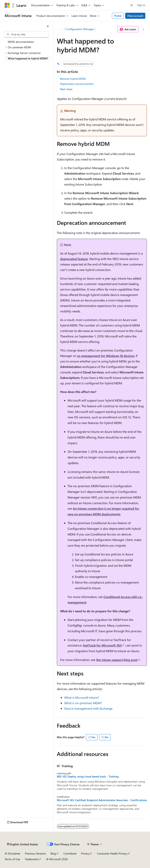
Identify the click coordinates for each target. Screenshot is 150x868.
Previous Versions (35, 853)
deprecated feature (74, 259)
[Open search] (132, 5)
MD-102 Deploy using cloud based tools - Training (88, 777)
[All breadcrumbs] (60, 29)
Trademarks (32, 859)
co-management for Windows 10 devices (106, 356)
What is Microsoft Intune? (82, 697)
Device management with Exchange (88, 708)
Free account (135, 16)
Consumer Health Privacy (112, 853)
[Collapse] (48, 26)
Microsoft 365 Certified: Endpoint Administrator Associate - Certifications (102, 800)
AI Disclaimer (12, 853)
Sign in (141, 5)
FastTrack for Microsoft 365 (102, 645)
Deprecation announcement (77, 84)
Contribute (70, 853)
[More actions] (143, 29)
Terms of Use (12, 859)
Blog (53, 853)
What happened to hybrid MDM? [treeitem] (28, 58)
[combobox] (27, 34)
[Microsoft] (7, 5)
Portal (118, 16)
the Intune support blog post (117, 660)
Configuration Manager (80, 29)
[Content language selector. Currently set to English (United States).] (23, 844)
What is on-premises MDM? (83, 703)
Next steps (66, 89)
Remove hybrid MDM (73, 79)
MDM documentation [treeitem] (21, 42)
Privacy (85, 853)
